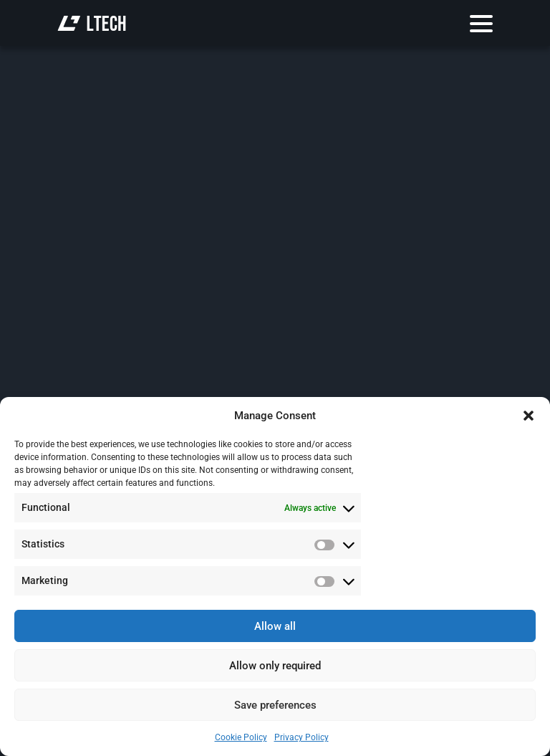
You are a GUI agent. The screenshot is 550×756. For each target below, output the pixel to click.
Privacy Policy (301, 737)
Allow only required (275, 666)
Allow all (275, 626)
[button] (529, 416)
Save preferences (275, 705)
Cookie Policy (241, 737)
